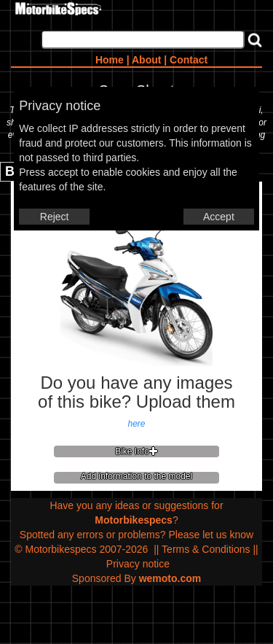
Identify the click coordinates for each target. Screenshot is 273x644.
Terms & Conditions (206, 549)
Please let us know (211, 535)
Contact (189, 60)
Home (110, 60)
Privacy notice (138, 564)
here (136, 424)
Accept (219, 217)
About (146, 60)
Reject (55, 217)
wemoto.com (170, 578)
